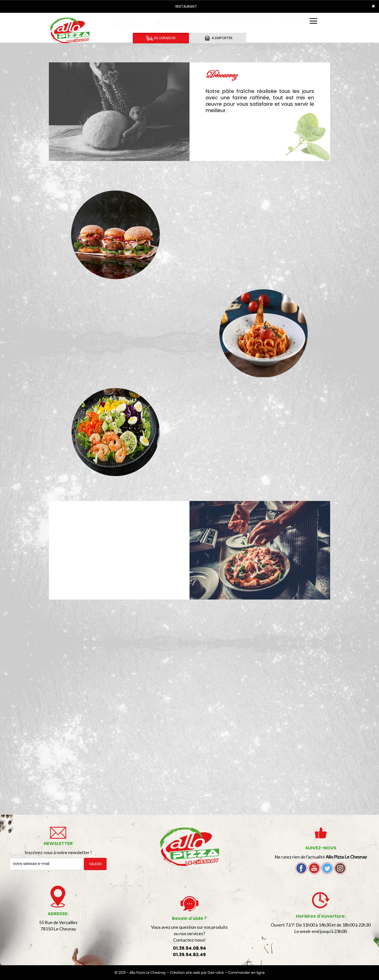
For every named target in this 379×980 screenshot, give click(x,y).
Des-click (216, 973)
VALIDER (95, 864)
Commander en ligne (246, 973)
